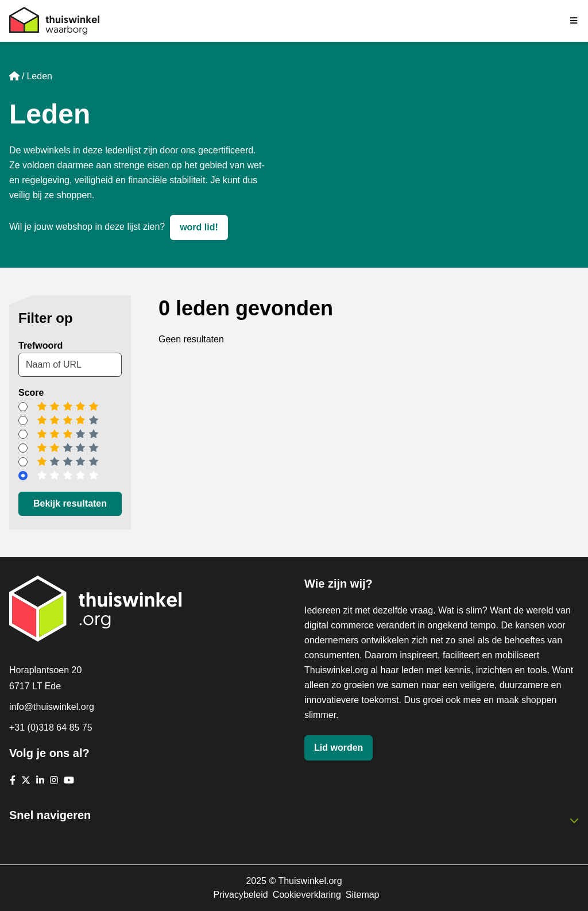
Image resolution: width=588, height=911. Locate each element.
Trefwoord (40, 346)
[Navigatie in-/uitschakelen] (574, 21)
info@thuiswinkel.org (52, 707)
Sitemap (363, 895)
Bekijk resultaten (70, 503)
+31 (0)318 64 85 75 (51, 727)
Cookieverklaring (307, 895)
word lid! (199, 227)
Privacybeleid (240, 895)
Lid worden (339, 748)
